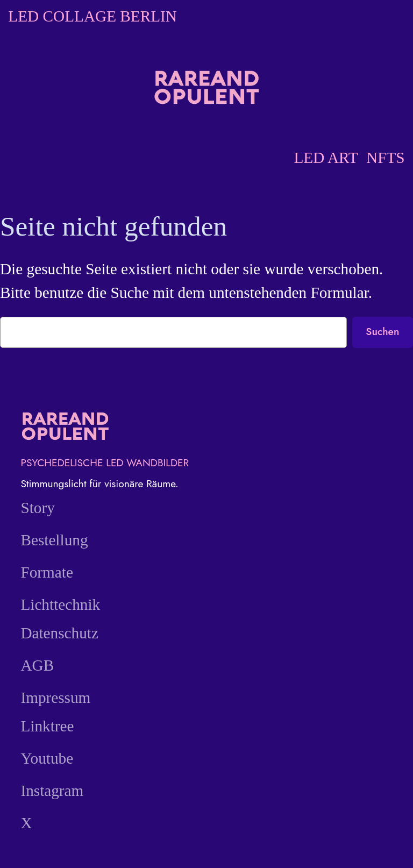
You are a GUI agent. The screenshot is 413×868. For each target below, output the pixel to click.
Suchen (382, 331)
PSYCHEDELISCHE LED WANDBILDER (105, 463)
